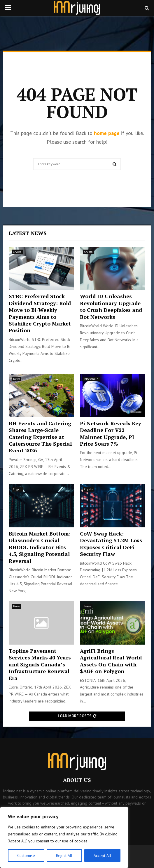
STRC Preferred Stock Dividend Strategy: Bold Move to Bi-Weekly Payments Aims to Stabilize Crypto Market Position (40, 313)
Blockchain (91, 379)
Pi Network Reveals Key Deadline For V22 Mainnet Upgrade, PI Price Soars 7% (111, 433)
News (16, 379)
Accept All (102, 855)
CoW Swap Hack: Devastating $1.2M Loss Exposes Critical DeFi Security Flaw (111, 544)
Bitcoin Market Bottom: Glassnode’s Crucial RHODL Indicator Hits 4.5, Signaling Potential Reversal (40, 547)
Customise (26, 855)
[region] (64, 837)
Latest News (28, 233)
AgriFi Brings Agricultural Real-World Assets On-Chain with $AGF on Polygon (111, 661)
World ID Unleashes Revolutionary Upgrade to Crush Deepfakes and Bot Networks (111, 306)
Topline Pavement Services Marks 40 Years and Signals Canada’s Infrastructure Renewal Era (40, 664)
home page (107, 133)
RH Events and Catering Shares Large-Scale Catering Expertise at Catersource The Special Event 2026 (40, 437)
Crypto (17, 252)
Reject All (64, 855)
